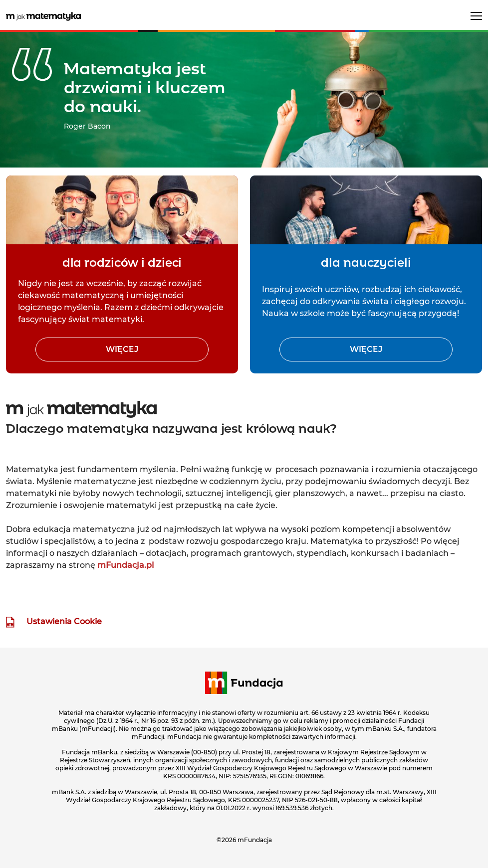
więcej (122, 349)
